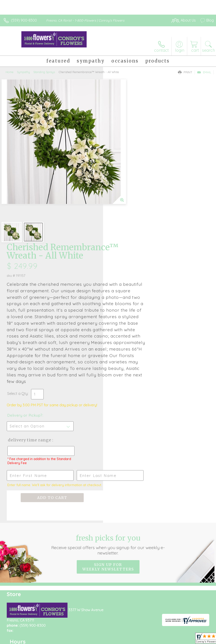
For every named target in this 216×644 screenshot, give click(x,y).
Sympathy (23, 72)
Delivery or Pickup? (128, 293)
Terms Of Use (111, 620)
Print (185, 72)
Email (204, 72)
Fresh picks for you (108, 422)
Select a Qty (120, 271)
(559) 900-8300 (24, 20)
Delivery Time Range (132, 317)
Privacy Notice (137, 620)
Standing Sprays (44, 72)
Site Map (197, 620)
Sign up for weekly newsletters (108, 444)
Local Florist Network (169, 620)
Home (10, 72)
